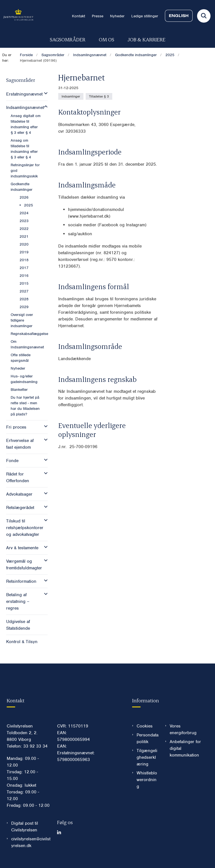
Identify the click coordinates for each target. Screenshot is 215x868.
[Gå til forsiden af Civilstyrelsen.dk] (17, 16)
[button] (44, 93)
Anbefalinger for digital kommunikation (185, 748)
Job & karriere (147, 39)
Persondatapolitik (148, 738)
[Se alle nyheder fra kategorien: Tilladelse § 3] (99, 96)
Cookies (145, 726)
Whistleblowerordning (147, 780)
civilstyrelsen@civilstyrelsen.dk (31, 842)
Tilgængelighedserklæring (147, 757)
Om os (107, 39)
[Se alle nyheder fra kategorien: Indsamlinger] (71, 96)
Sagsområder (68, 39)
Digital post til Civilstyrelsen (25, 827)
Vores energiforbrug (183, 729)
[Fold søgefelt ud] (204, 16)
